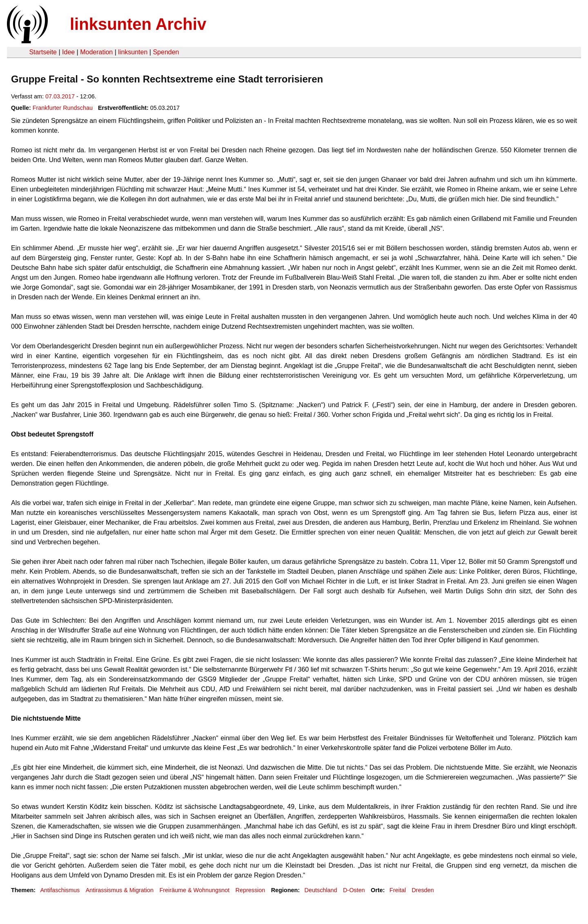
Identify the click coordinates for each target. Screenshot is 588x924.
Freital (398, 890)
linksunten (133, 52)
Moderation (96, 52)
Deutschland (321, 890)
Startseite (43, 52)
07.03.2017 (60, 96)
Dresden (423, 890)
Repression (251, 890)
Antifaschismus (60, 890)
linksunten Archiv (138, 24)
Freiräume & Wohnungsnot (194, 890)
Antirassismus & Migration (120, 890)
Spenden (166, 52)
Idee (68, 52)
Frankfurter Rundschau (63, 108)
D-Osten (354, 890)
